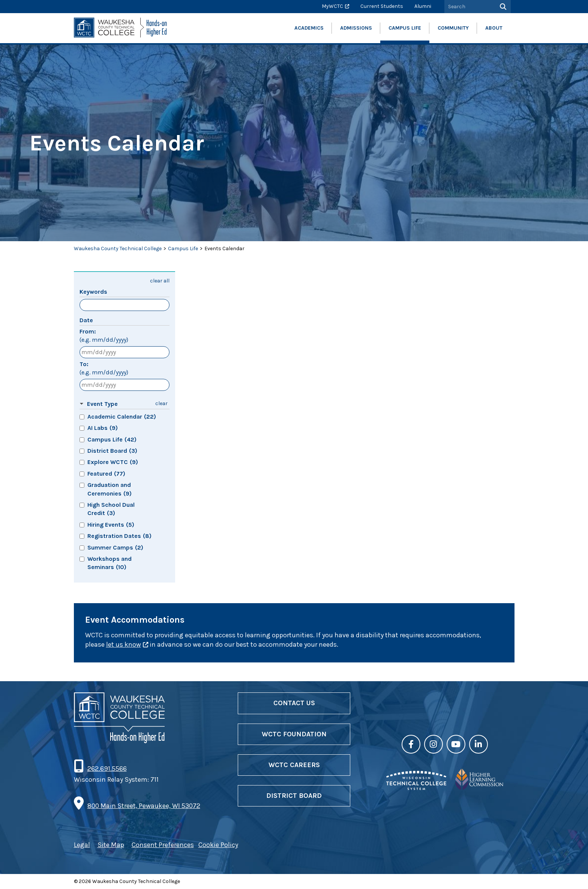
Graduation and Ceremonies (109, 489)
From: (104, 336)
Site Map (111, 845)
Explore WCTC (113, 462)
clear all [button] (160, 281)
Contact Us (294, 703)
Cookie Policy (218, 845)
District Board (112, 451)
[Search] (502, 7)
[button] (115, 404)
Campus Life (183, 249)
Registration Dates (119, 536)
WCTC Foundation (294, 734)
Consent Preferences (163, 845)
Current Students (382, 6)
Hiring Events (111, 525)
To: (104, 369)
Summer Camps (115, 547)
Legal (82, 845)
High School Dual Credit (111, 509)
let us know (124, 644)
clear (161, 403)
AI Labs (103, 428)
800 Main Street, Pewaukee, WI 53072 (144, 806)
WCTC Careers (294, 765)
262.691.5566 (107, 769)
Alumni (423, 6)
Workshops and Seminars (109, 563)
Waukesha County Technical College (118, 249)
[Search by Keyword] (469, 7)
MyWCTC (332, 6)
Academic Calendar (122, 417)
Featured (106, 474)
